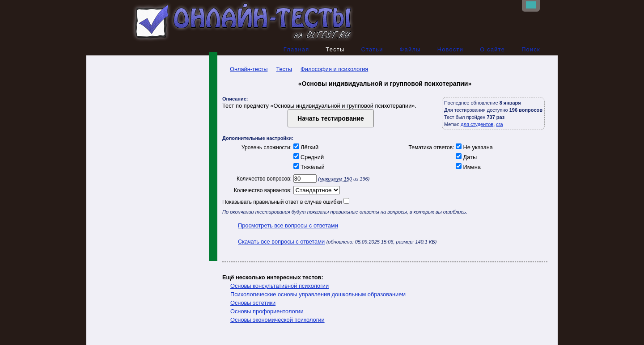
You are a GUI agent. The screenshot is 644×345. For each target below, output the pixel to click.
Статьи (372, 49)
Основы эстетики (253, 303)
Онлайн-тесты (245, 69)
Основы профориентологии (267, 311)
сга (499, 124)
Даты (466, 157)
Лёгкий (305, 147)
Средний (308, 157)
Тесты (284, 69)
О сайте (492, 49)
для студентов (477, 124)
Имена (468, 167)
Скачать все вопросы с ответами (281, 242)
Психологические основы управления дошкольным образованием (318, 294)
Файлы (410, 49)
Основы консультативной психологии (280, 286)
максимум (336, 179)
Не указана (474, 147)
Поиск (531, 49)
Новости (451, 49)
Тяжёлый (308, 167)
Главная (297, 49)
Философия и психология (334, 69)
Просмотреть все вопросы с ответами (288, 225)
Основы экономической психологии (278, 320)
